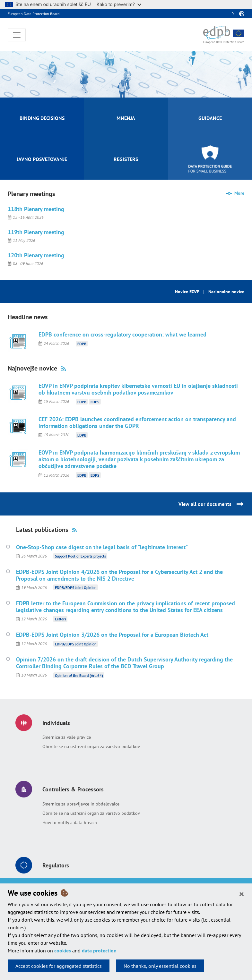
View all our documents (205, 504)
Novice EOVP (187, 292)
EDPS (95, 401)
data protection (99, 950)
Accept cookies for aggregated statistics (59, 966)
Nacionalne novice (226, 292)
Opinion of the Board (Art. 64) (79, 675)
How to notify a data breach (70, 822)
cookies (63, 950)
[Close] (242, 894)
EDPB (82, 343)
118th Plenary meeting (36, 209)
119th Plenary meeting (36, 232)
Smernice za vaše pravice (67, 737)
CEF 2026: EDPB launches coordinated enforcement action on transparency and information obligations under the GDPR (137, 422)
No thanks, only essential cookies (160, 966)
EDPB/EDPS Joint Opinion (76, 588)
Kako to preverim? (119, 4)
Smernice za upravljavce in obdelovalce (81, 804)
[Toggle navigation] (17, 35)
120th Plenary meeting (36, 255)
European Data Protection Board (34, 14)
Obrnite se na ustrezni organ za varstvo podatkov (91, 746)
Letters (61, 619)
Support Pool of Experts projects (80, 556)
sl (234, 13)
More (239, 193)
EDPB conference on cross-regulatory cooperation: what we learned (122, 334)
